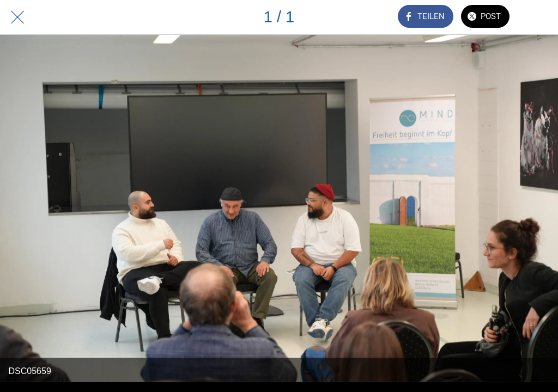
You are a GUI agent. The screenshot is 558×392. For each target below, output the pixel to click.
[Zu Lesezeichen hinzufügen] (541, 17)
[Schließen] (17, 17)
